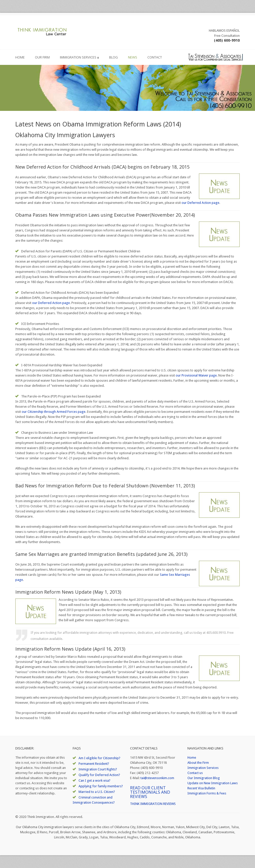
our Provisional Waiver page (196, 375)
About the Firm (198, 763)
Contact (155, 57)
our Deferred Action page (200, 203)
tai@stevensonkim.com (157, 778)
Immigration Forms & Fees (207, 793)
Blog (113, 57)
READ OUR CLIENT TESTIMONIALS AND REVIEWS (150, 792)
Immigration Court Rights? (98, 769)
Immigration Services (79, 57)
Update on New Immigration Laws (213, 783)
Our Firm (42, 57)
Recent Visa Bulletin (201, 788)
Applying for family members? (101, 786)
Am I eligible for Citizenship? (99, 758)
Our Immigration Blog (204, 778)
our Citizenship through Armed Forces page (54, 412)
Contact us (195, 773)
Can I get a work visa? (94, 781)
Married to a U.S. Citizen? (97, 792)
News (133, 57)
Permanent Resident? (94, 764)
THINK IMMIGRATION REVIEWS (153, 804)
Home (20, 57)
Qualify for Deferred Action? (99, 775)
